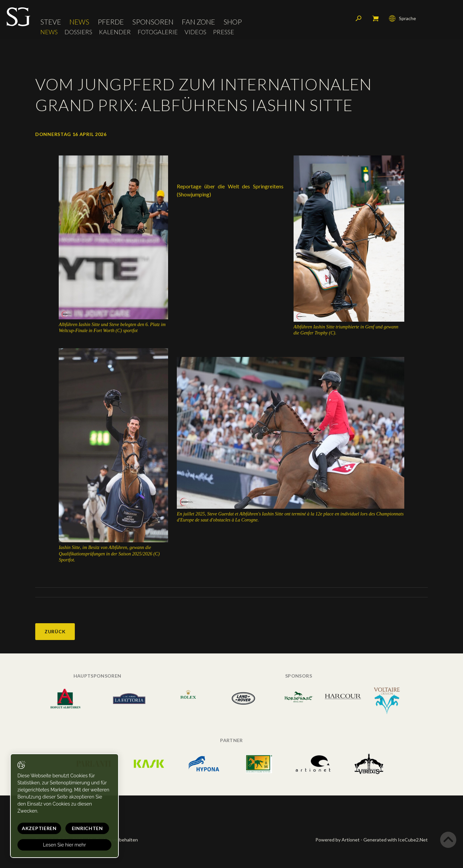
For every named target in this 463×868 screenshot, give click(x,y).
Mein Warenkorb (375, 18)
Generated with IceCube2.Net (396, 840)
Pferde (111, 22)
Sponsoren (153, 22)
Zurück (55, 631)
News (79, 22)
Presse (224, 32)
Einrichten (87, 828)
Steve (51, 22)
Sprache (402, 18)
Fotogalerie (158, 32)
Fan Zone (198, 22)
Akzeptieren (39, 828)
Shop (233, 22)
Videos (195, 32)
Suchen (359, 18)
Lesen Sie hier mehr (64, 845)
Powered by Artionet (338, 840)
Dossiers (78, 32)
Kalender (115, 32)
